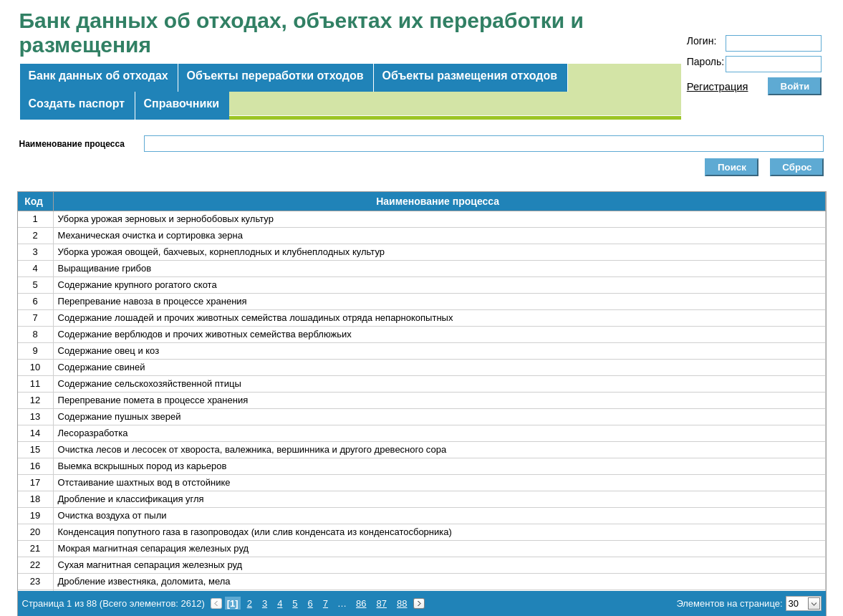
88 (402, 603)
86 (361, 603)
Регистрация (718, 87)
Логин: (702, 41)
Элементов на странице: (729, 603)
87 (382, 603)
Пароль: (705, 62)
